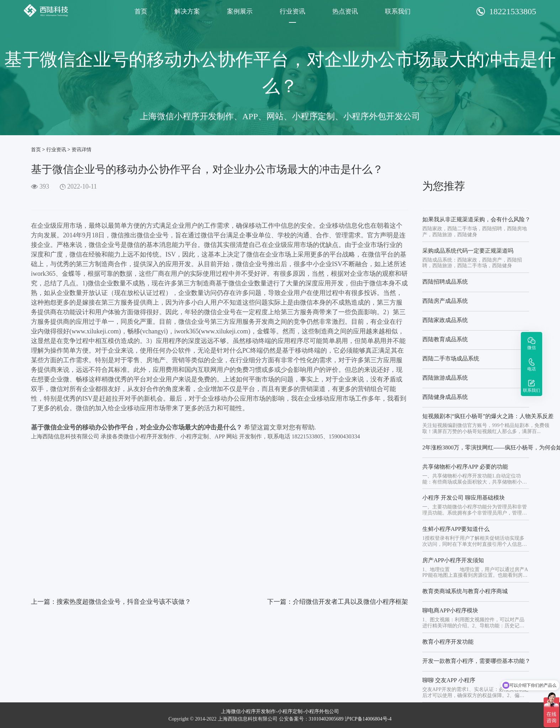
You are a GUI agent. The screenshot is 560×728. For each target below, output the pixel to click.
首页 (141, 11)
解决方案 (187, 11)
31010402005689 (326, 719)
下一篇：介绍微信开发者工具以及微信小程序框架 (338, 602)
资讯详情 (81, 150)
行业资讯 (292, 11)
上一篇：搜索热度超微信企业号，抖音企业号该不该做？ (111, 602)
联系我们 (398, 11)
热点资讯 (345, 11)
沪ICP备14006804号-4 (368, 719)
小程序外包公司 (322, 711)
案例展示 (240, 11)
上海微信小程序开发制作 (248, 711)
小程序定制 (290, 711)
